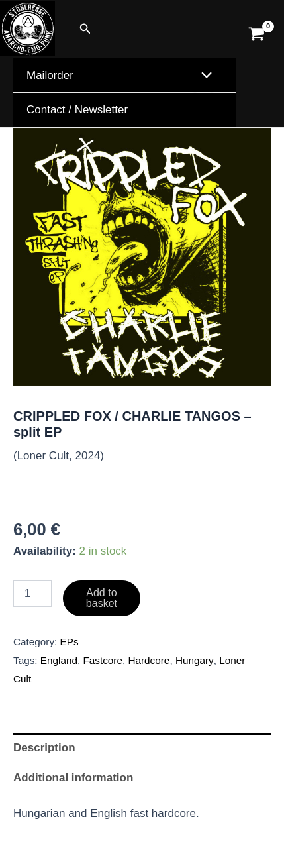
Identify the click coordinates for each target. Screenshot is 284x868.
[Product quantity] (32, 594)
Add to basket (102, 598)
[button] (85, 29)
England (59, 660)
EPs (70, 642)
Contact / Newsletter (77, 110)
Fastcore (103, 660)
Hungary (195, 660)
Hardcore (149, 660)
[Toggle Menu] (204, 76)
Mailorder (50, 75)
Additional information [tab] (73, 778)
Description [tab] (44, 748)
